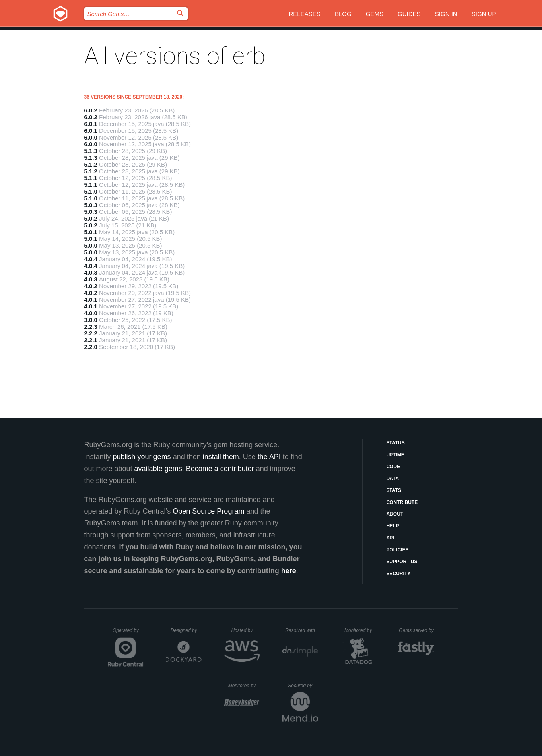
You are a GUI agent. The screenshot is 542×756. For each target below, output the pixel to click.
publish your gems (142, 457)
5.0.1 (91, 232)
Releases (305, 14)
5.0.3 (91, 205)
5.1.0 (91, 191)
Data (393, 479)
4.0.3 (91, 272)
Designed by (186, 630)
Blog (343, 14)
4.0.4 (91, 259)
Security (399, 574)
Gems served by (417, 630)
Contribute (402, 502)
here (289, 571)
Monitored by (360, 630)
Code (393, 467)
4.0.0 (91, 313)
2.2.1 (91, 340)
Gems (375, 14)
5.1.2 (91, 164)
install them (221, 457)
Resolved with (301, 630)
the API (269, 457)
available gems (158, 469)
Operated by (128, 633)
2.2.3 (91, 327)
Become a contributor (220, 469)
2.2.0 (91, 347)
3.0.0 (91, 320)
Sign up (484, 14)
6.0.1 (91, 124)
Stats (394, 490)
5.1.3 (91, 151)
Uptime (395, 455)
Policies (398, 550)
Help (393, 526)
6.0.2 (91, 110)
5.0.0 (91, 245)
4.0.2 (91, 286)
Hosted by (245, 630)
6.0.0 (91, 137)
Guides (409, 14)
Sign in (446, 14)
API (390, 538)
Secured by (303, 686)
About (395, 514)
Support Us (402, 562)
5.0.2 (91, 218)
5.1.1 (91, 178)
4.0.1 (91, 299)
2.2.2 (91, 333)
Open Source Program (208, 511)
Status (396, 443)
